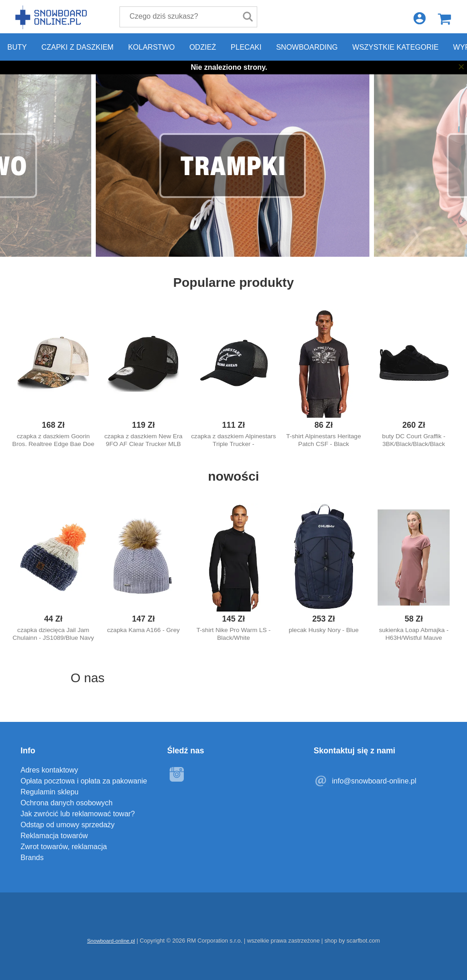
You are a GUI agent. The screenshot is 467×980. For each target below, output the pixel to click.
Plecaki (246, 47)
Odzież (203, 47)
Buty (17, 47)
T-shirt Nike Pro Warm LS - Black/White (234, 634)
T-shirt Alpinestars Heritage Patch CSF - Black (324, 440)
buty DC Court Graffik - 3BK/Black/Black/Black (414, 440)
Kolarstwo (151, 47)
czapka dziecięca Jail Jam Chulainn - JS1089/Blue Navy (53, 634)
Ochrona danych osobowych (67, 803)
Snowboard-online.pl (52, 17)
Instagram (176, 774)
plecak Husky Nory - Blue (324, 630)
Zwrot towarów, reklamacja (64, 847)
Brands (32, 858)
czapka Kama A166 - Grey (143, 630)
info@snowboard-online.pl (374, 781)
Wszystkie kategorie (396, 47)
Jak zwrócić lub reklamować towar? (78, 814)
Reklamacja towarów (54, 836)
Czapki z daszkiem (78, 47)
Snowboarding (307, 47)
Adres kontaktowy (49, 770)
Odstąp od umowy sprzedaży (67, 825)
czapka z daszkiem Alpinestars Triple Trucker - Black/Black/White (233, 444)
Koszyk (444, 19)
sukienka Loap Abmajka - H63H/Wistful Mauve (414, 634)
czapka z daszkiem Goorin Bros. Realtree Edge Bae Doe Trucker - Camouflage (53, 444)
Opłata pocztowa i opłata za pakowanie (84, 781)
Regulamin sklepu (49, 792)
